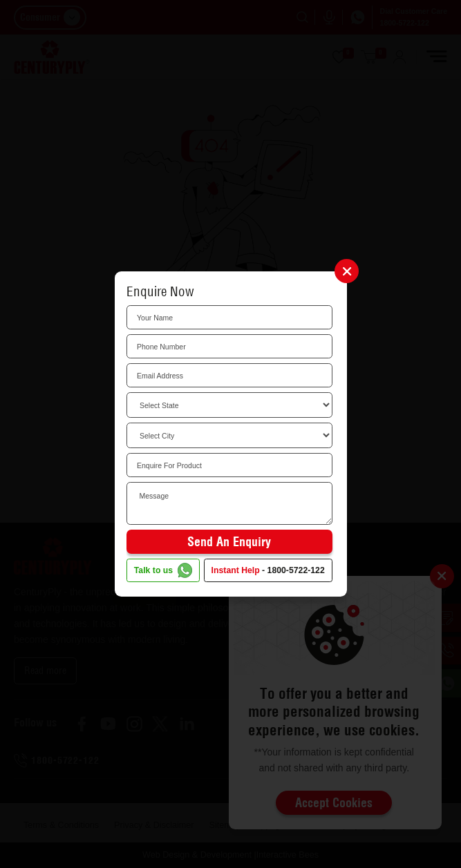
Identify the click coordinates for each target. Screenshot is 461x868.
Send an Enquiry (229, 542)
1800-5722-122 (296, 570)
